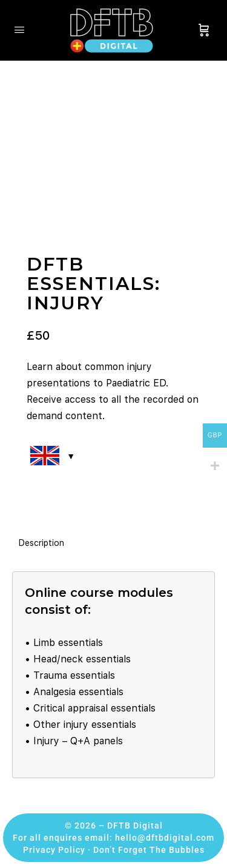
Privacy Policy (54, 850)
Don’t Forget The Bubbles (149, 850)
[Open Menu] (19, 29)
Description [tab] (41, 543)
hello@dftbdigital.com (165, 838)
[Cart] (204, 30)
